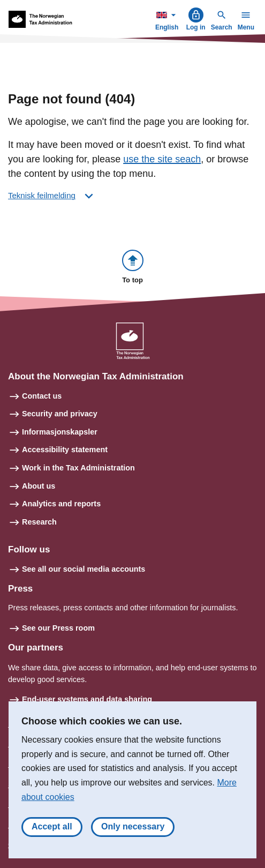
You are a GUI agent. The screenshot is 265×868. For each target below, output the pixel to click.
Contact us (42, 396)
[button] (133, 268)
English (168, 19)
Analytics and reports (61, 504)
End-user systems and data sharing (87, 699)
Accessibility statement (65, 450)
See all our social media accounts (84, 569)
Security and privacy (60, 414)
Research (39, 522)
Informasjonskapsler (60, 432)
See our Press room (58, 628)
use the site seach (162, 159)
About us (39, 486)
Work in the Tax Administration (78, 468)
